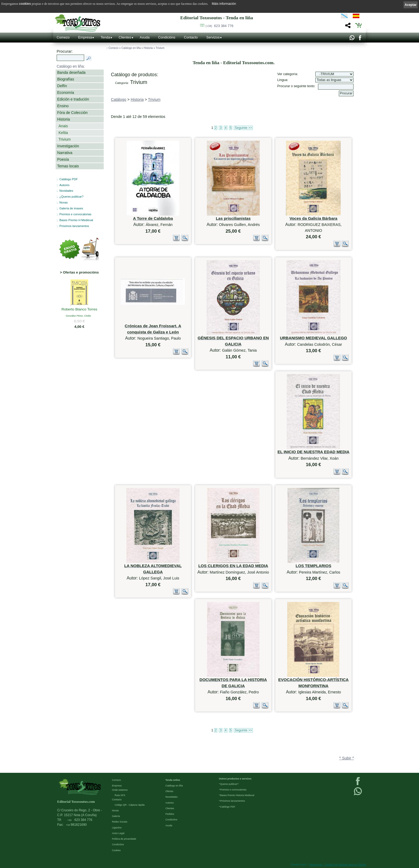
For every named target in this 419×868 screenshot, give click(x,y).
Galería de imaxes (71, 208)
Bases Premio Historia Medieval (237, 795)
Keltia (63, 133)
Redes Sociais (120, 822)
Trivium (65, 139)
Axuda (145, 37)
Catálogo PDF (69, 179)
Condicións (167, 37)
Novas (63, 202)
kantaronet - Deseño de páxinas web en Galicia (338, 865)
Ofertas (169, 791)
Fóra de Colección (72, 113)
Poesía (63, 159)
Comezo (63, 37)
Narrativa (65, 153)
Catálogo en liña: (71, 66)
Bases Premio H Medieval (76, 220)
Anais (63, 126)
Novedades (172, 797)
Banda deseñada (71, 72)
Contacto (191, 37)
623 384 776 (219, 26)
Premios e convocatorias (75, 214)
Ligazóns (117, 828)
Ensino (63, 106)
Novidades (66, 191)
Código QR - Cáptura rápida (130, 805)
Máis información (224, 4)
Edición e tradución (73, 99)
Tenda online (173, 780)
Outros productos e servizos (235, 779)
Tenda (105, 37)
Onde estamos (120, 790)
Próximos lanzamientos (233, 801)
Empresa (85, 37)
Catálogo (119, 99)
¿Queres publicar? (71, 197)
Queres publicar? (229, 784)
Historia (64, 119)
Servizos (213, 37)
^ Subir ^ (347, 758)
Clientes (125, 37)
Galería (116, 816)
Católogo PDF (228, 807)
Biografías (66, 79)
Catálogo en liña (131, 48)
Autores (64, 185)
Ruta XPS (120, 795)
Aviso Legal (118, 833)
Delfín (62, 86)
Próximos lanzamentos (74, 226)
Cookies (116, 850)
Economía (66, 93)
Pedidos (170, 814)
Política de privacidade (124, 839)
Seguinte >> (243, 128)
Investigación (68, 146)
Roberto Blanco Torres (79, 310)
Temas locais (68, 166)
